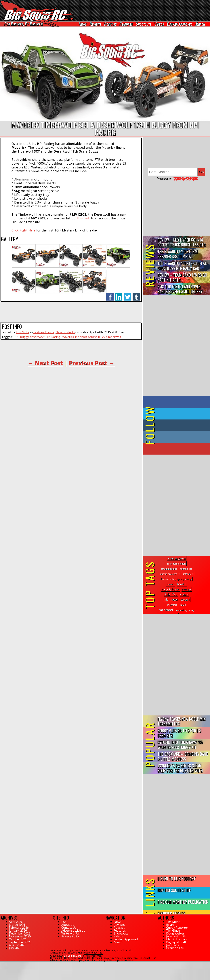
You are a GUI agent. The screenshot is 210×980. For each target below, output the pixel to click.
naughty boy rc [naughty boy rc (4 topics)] (171, 589)
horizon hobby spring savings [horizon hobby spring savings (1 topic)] (176, 579)
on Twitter (181, 414)
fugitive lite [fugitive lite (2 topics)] (186, 569)
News (83, 24)
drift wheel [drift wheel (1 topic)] (188, 574)
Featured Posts (44, 332)
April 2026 (16, 922)
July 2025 (15, 948)
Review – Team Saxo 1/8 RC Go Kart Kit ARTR (182, 277)
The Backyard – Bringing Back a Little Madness (183, 756)
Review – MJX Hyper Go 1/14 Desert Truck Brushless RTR (182, 242)
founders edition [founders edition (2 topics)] (176, 564)
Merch (200, 24)
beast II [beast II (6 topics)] (182, 584)
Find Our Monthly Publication (183, 902)
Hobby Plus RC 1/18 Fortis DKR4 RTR (179, 733)
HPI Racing (53, 337)
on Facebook (177, 402)
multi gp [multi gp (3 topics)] (186, 589)
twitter (127, 295)
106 (2, 963)
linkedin (119, 295)
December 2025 (20, 933)
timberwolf (114, 337)
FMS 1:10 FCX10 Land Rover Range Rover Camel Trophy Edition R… (180, 289)
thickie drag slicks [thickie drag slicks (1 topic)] (176, 559)
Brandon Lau (175, 948)
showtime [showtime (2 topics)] (172, 605)
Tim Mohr (23, 332)
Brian (170, 925)
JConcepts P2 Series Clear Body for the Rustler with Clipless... (180, 768)
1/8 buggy (22, 337)
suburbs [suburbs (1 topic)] (185, 600)
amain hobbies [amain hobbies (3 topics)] (169, 569)
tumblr (136, 295)
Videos (159, 24)
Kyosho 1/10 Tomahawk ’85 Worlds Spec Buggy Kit (180, 745)
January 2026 (18, 930)
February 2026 (19, 928)
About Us (68, 925)
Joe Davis (172, 945)
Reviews (95, 24)
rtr (77, 337)
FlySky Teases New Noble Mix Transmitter (182, 721)
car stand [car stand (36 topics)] (166, 610)
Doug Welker (175, 933)
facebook (110, 295)
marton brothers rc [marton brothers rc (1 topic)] (170, 574)
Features (126, 24)
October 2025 (18, 939)
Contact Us (69, 928)
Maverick (68, 337)
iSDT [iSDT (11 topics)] (183, 605)
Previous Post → (92, 363)
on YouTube (179, 449)
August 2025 (18, 945)
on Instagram (176, 437)
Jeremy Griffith (176, 936)
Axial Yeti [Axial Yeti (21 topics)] (171, 594)
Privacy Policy (70, 936)
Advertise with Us (73, 930)
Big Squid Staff (176, 942)
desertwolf (37, 337)
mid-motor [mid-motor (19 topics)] (171, 599)
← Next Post (45, 363)
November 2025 (20, 936)
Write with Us (71, 933)
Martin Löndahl (177, 939)
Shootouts (143, 24)
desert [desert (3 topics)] (171, 584)
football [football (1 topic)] (184, 595)
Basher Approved (180, 24)
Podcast (110, 24)
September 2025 (20, 942)
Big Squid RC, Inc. (73, 956)
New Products (65, 332)
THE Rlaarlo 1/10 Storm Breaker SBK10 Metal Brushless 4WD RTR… (178, 254)
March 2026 (17, 925)
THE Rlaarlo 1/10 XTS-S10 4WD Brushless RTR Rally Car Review (182, 266)
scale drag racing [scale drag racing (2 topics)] (185, 610)
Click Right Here (23, 230)
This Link (83, 218)
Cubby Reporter (177, 928)
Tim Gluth (173, 930)
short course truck (92, 337)
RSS (64, 922)
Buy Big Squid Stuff (174, 890)
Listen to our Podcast (177, 878)
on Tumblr (181, 425)
